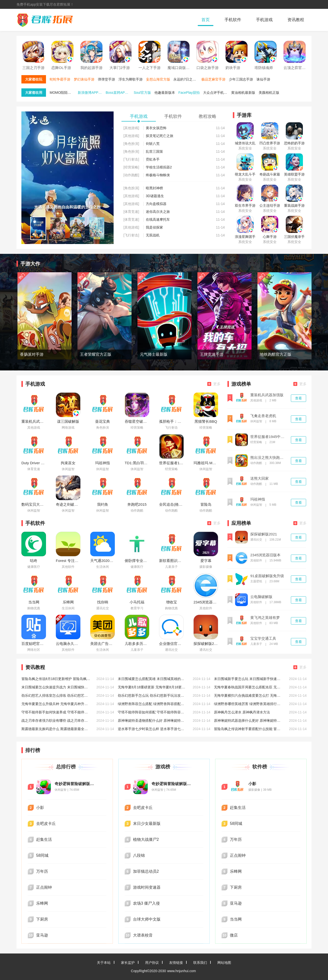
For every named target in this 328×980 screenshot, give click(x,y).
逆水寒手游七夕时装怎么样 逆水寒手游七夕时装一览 (152, 729)
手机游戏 (264, 20)
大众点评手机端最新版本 (217, 93)
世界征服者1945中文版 (268, 437)
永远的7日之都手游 (187, 79)
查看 (298, 398)
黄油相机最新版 (243, 93)
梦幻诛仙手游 (84, 79)
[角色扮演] (131, 144)
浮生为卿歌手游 (131, 79)
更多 (214, 384)
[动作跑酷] (131, 175)
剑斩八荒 (153, 144)
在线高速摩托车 (158, 219)
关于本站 (104, 963)
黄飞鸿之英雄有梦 (265, 618)
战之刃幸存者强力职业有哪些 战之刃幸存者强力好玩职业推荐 (56, 721)
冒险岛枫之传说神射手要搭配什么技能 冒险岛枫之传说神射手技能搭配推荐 (248, 729)
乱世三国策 (154, 151)
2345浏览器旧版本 (265, 555)
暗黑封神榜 (154, 188)
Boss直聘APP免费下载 (119, 93)
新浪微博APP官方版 (91, 93)
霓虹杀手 (153, 159)
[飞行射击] (131, 159)
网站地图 (224, 963)
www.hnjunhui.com (182, 971)
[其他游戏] (131, 128)
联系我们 (200, 963)
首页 (206, 20)
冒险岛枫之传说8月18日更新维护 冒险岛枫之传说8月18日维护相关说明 (56, 679)
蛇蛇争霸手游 (60, 79)
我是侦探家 (154, 227)
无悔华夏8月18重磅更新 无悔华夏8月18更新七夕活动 (152, 687)
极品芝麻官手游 (213, 79)
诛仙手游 (263, 79)
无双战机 (153, 235)
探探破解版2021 (264, 534)
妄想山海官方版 (158, 79)
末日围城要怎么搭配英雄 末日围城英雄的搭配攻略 (152, 679)
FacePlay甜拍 (189, 93)
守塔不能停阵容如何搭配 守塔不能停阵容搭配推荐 (152, 712)
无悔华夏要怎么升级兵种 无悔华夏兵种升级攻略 (56, 704)
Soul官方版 (142, 93)
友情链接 (176, 963)
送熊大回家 (260, 478)
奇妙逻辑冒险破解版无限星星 (75, 784)
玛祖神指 (258, 499)
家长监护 (128, 963)
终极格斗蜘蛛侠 (158, 175)
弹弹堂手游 (106, 79)
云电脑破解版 (261, 597)
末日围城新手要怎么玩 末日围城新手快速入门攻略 (248, 679)
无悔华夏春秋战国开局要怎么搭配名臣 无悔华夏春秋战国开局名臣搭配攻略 (248, 687)
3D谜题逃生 (155, 196)
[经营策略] (131, 167)
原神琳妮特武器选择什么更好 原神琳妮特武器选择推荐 (248, 721)
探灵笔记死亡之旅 (160, 136)
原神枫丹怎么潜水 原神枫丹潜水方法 (242, 712)
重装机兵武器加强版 (267, 395)
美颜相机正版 (269, 93)
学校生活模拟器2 (159, 167)
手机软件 (233, 20)
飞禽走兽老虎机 (263, 416)
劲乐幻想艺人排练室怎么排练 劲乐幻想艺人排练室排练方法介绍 (56, 695)
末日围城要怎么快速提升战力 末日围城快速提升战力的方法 (56, 687)
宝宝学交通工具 (263, 639)
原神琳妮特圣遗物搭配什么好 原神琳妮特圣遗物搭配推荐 (152, 721)
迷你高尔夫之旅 (158, 212)
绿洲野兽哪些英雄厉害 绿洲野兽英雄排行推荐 (248, 704)
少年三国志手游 (241, 79)
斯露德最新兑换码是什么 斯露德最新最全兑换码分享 (56, 729)
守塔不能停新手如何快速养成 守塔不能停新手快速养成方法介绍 (56, 712)
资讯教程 (296, 20)
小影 (252, 784)
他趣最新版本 (165, 93)
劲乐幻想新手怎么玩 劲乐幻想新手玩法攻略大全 (152, 695)
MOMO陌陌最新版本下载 (63, 93)
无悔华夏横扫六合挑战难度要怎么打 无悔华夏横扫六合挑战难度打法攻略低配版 (248, 695)
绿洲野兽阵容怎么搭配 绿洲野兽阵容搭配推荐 (152, 704)
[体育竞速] (131, 212)
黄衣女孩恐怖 (156, 128)
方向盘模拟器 (156, 204)
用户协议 (152, 963)
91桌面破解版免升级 (267, 576)
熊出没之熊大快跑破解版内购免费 (268, 458)
